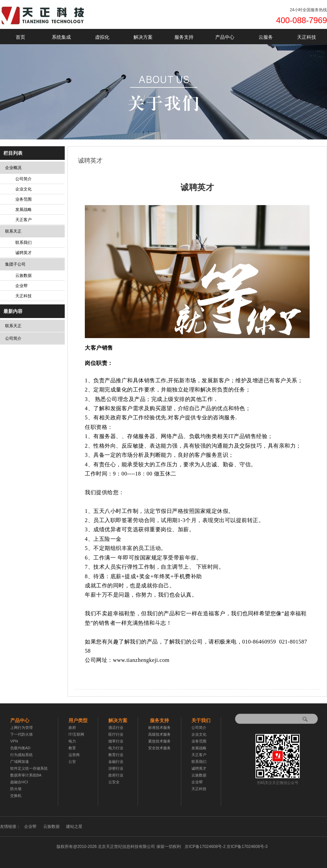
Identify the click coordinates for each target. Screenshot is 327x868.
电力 (72, 741)
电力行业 (116, 748)
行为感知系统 (21, 755)
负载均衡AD (20, 748)
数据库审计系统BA (26, 775)
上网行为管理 (21, 728)
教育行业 (116, 755)
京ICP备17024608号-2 (226, 847)
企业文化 (24, 189)
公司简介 (24, 179)
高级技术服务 (159, 734)
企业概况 (13, 168)
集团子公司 (15, 264)
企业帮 (21, 286)
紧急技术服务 (159, 741)
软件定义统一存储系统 (29, 768)
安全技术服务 (159, 748)
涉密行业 (116, 768)
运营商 (74, 755)
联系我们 (24, 243)
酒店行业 (116, 728)
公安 (72, 762)
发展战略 (24, 210)
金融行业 (116, 762)
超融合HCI (19, 782)
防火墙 (16, 789)
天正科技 (307, 37)
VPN (14, 741)
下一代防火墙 (21, 734)
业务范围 (24, 199)
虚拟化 (102, 37)
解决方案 (143, 37)
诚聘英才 (24, 253)
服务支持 (184, 37)
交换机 (16, 796)
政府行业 (116, 775)
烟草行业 (116, 741)
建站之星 (74, 827)
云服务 (266, 37)
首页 (20, 37)
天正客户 (24, 220)
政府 (72, 728)
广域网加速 (20, 762)
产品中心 (225, 37)
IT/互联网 (76, 734)
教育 (72, 748)
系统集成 (61, 37)
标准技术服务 (159, 728)
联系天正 (13, 231)
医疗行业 (116, 734)
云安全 (114, 782)
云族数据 (24, 276)
